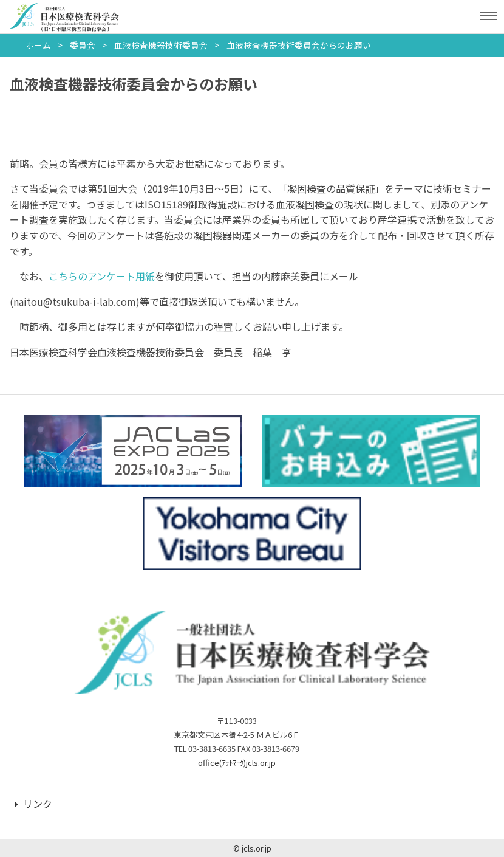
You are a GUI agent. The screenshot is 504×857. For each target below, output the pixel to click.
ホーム (38, 45)
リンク (33, 804)
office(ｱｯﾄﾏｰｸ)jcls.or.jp (237, 762)
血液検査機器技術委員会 (161, 45)
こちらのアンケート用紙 (102, 276)
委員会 (83, 45)
